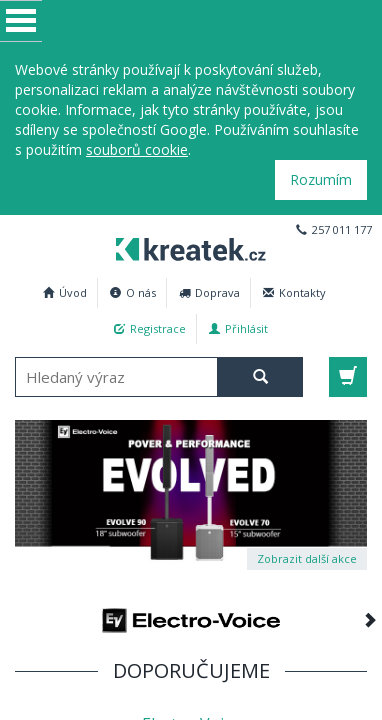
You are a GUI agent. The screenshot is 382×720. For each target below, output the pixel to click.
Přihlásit (238, 328)
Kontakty (294, 292)
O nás (133, 292)
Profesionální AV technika (185, 246)
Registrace (150, 328)
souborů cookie (137, 149)
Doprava (209, 292)
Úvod (65, 292)
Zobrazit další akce (307, 558)
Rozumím (321, 179)
